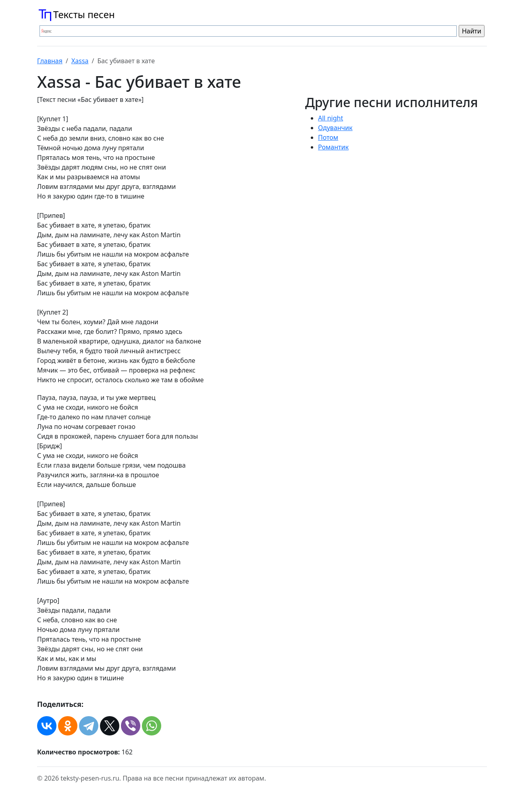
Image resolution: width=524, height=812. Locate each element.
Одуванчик (335, 128)
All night (331, 118)
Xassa (80, 61)
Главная (50, 61)
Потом (328, 137)
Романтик (333, 147)
